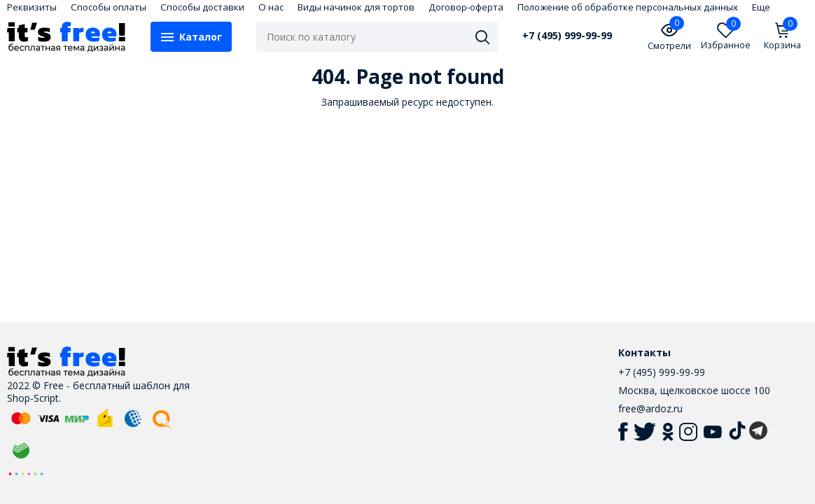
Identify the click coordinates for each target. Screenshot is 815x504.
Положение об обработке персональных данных (628, 7)
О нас (271, 7)
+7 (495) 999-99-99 (567, 36)
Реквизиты (32, 7)
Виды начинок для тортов (356, 7)
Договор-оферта (466, 7)
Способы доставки (202, 7)
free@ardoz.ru (650, 408)
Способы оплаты (109, 7)
